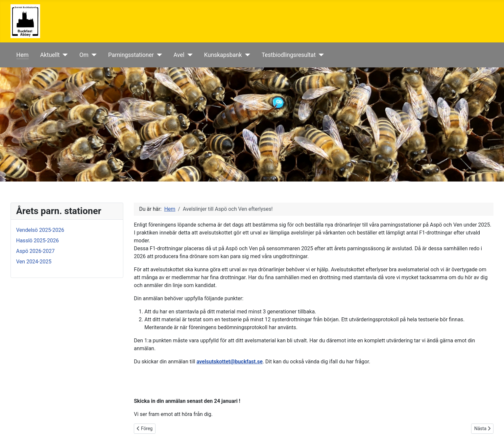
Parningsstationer (131, 55)
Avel (179, 55)
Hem (23, 55)
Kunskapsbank (223, 55)
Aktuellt (50, 55)
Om (84, 55)
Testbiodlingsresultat (289, 55)
